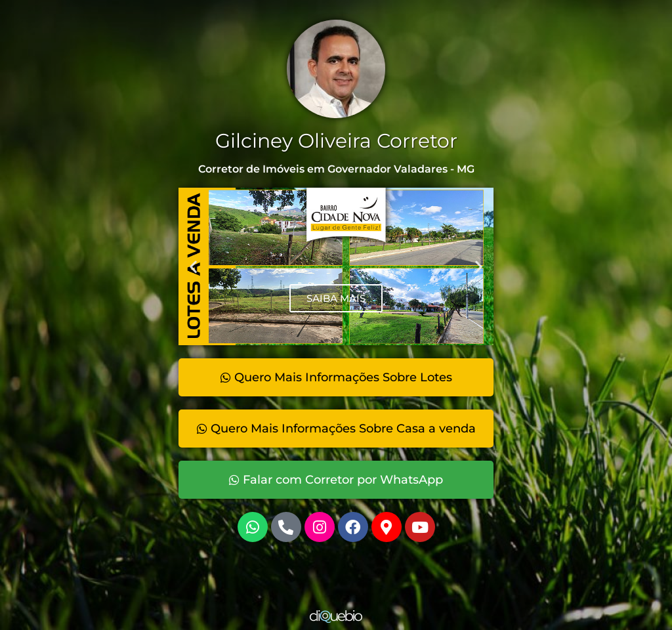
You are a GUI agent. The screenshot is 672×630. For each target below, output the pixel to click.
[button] (193, 267)
